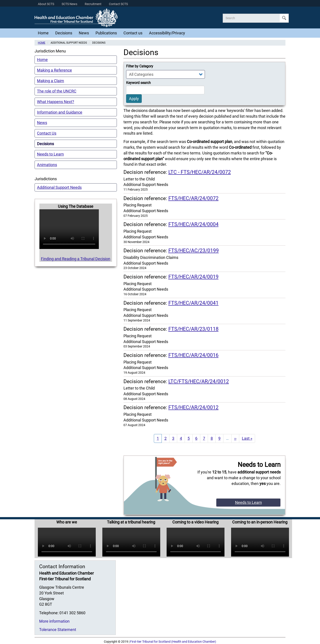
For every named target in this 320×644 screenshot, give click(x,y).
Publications (106, 33)
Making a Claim (51, 81)
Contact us (133, 33)
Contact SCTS (118, 4)
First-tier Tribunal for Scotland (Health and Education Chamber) (173, 642)
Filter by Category (140, 66)
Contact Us (47, 133)
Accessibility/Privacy (167, 33)
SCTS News (69, 4)
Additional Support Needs (59, 187)
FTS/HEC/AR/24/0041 (193, 303)
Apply (284, 18)
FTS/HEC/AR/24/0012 (193, 407)
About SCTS (46, 4)
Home (43, 33)
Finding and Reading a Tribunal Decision (76, 259)
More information (54, 621)
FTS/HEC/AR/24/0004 (193, 224)
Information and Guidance (60, 112)
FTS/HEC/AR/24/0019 (193, 277)
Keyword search (138, 83)
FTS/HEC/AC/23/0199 (194, 251)
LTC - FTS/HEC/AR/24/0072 (200, 172)
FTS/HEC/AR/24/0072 (193, 198)
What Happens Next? (56, 102)
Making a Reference (54, 70)
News (84, 33)
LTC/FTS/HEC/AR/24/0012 (199, 381)
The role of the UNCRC (57, 91)
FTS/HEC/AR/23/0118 (193, 329)
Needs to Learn (50, 154)
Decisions (64, 33)
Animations (47, 165)
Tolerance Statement (58, 630)
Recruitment (93, 4)
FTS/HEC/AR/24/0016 (193, 355)
